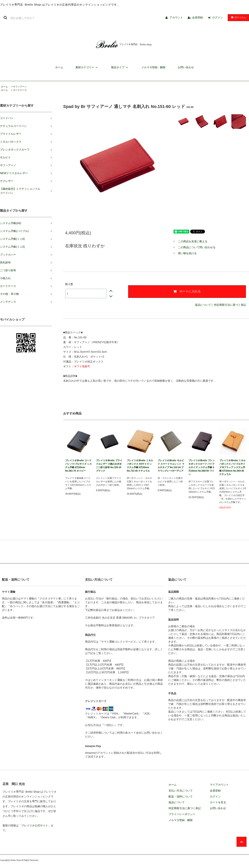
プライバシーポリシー (182, 814)
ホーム (59, 67)
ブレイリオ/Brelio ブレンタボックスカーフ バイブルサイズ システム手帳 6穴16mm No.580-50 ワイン (202, 467)
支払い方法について (181, 791)
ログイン (218, 17)
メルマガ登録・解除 (153, 67)
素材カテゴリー (87, 67)
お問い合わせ (186, 67)
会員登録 (197, 17)
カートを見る (218, 802)
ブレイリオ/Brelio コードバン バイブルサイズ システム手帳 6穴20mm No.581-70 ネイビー (78, 466)
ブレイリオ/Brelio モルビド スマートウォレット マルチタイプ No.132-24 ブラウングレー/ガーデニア (171, 466)
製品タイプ (120, 67)
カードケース (20, 90)
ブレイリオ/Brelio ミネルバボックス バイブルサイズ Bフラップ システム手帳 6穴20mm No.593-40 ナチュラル (232, 467)
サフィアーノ (20, 87)
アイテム (238, 17)
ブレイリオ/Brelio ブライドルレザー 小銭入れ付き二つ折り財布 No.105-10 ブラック (109, 466)
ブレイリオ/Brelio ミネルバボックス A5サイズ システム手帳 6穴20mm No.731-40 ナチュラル (140, 466)
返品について (203, 305)
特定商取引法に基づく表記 (230, 305)
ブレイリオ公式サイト (35, 825)
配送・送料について (181, 796)
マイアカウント (219, 785)
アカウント (176, 17)
